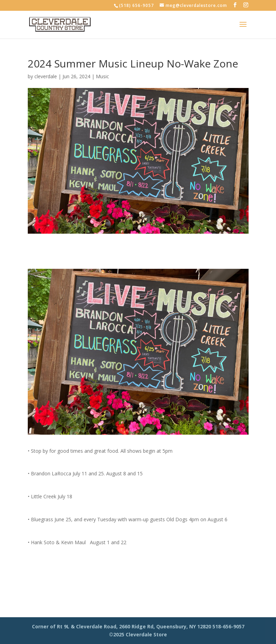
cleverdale (46, 76)
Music (102, 76)
